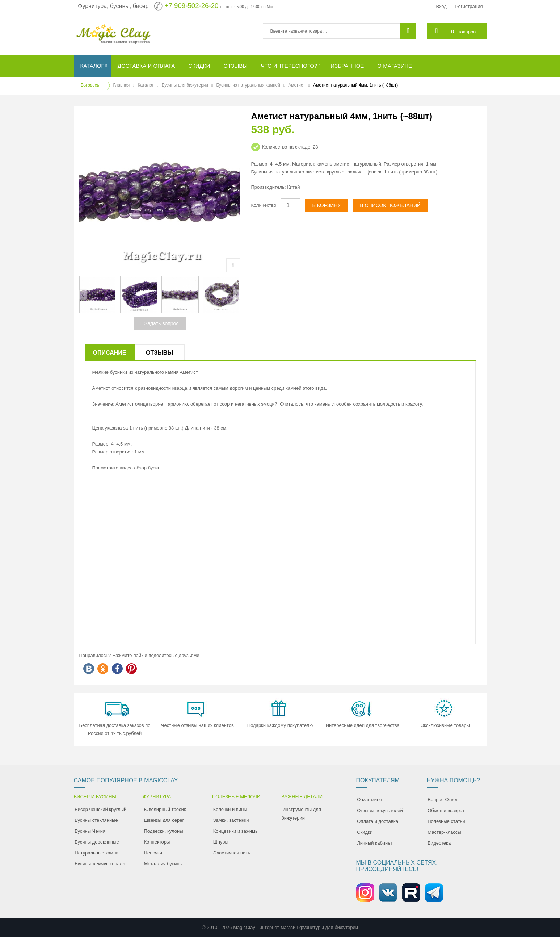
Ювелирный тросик (165, 809)
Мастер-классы (444, 832)
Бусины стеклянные (96, 820)
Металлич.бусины (163, 864)
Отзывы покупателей (380, 810)
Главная (122, 85)
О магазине (369, 800)
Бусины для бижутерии (185, 85)
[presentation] (83, 294)
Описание (110, 353)
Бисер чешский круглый (100, 809)
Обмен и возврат (446, 810)
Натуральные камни (97, 853)
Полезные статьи (446, 821)
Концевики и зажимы (236, 831)
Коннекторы (157, 842)
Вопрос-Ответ (443, 800)
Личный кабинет (375, 843)
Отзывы (159, 353)
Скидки (365, 832)
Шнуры (221, 842)
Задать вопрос (160, 323)
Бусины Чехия (90, 831)
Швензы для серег (164, 820)
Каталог (146, 85)
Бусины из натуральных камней (248, 85)
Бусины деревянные (97, 842)
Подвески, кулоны (164, 831)
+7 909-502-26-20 (192, 6)
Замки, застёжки (231, 820)
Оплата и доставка (378, 821)
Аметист (296, 85)
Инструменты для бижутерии (301, 814)
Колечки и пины (230, 809)
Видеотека (439, 843)
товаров (467, 32)
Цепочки (153, 853)
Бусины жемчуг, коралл (100, 864)
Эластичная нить (232, 853)
